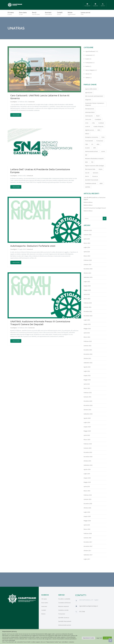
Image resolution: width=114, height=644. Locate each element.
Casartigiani (14, 102)
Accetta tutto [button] (107, 638)
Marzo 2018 (87, 529)
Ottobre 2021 (87, 358)
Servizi (36, 14)
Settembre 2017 (88, 555)
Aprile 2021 (87, 384)
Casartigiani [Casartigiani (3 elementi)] (98, 119)
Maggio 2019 (87, 482)
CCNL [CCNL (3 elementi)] (93, 123)
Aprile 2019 (87, 486)
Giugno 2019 (87, 478)
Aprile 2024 (87, 252)
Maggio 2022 (87, 328)
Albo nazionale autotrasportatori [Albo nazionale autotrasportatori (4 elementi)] (94, 96)
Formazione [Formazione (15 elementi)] (100, 141)
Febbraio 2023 (88, 303)
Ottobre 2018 (87, 508)
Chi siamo (11, 14)
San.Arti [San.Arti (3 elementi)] (87, 173)
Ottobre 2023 (87, 273)
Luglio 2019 (87, 474)
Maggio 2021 (87, 380)
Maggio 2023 (87, 290)
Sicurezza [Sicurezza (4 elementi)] (95, 176)
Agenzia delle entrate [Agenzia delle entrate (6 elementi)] (91, 89)
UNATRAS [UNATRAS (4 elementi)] (88, 187)
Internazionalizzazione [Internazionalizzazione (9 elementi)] (91, 151)
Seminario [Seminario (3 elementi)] (96, 173)
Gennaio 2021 (88, 397)
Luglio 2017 (87, 559)
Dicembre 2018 (88, 504)
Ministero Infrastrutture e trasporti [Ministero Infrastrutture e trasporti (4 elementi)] (94, 159)
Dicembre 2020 (88, 401)
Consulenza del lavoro (64, 603)
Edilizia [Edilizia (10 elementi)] (87, 134)
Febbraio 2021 (88, 393)
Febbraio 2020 (88, 444)
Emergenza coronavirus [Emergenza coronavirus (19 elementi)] (92, 137)
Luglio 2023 (87, 282)
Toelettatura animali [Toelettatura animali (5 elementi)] (91, 183)
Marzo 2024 (87, 256)
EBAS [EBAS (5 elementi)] (99, 130)
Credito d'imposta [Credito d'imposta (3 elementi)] (99, 126)
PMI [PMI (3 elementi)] (92, 162)
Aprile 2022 (87, 333)
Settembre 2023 (88, 277)
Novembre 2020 (88, 405)
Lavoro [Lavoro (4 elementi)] (103, 151)
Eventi (87, 59)
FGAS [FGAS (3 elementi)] (103, 137)
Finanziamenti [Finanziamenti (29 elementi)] (89, 141)
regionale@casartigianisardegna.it (89, 606)
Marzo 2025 (87, 243)
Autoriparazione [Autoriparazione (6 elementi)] (90, 109)
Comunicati (31, 102)
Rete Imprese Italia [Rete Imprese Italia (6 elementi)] (90, 169)
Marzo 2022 (87, 337)
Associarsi (48, 14)
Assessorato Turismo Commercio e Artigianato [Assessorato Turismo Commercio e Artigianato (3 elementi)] (95, 104)
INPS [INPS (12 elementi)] (95, 148)
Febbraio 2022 (88, 341)
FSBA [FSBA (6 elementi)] (87, 144)
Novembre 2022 (88, 316)
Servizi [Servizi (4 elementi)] (87, 176)
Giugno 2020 (87, 427)
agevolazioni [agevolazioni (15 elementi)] (89, 93)
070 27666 (82, 612)
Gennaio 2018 (88, 538)
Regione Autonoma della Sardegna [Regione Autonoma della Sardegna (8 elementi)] (95, 166)
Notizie (72, 14)
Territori (88, 78)
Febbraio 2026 (88, 230)
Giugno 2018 (87, 516)
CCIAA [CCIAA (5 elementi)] (87, 123)
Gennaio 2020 (88, 448)
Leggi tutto (99, 638)
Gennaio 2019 (88, 499)
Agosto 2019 (87, 469)
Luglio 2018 (87, 512)
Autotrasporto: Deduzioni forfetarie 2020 (33, 248)
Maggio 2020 (87, 431)
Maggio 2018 (87, 521)
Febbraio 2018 (88, 533)
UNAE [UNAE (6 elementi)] (101, 183)
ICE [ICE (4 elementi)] (92, 144)
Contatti (60, 14)
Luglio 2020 (87, 422)
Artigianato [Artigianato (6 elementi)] (88, 100)
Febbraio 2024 (88, 260)
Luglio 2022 (87, 320)
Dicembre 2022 (88, 311)
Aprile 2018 (87, 525)
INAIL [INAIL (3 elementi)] (98, 144)
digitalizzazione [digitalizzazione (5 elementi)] (90, 130)
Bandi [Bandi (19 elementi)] (98, 116)
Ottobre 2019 (87, 461)
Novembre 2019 (88, 457)
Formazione (89, 63)
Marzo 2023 (87, 299)
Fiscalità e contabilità (64, 599)
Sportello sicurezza (64, 618)
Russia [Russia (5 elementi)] (101, 169)
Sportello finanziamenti (65, 621)
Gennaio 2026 (88, 235)
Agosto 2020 (87, 418)
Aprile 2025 (87, 239)
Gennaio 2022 (88, 346)
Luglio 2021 (87, 371)
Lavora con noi (85, 14)
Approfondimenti (90, 51)
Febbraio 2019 (88, 495)
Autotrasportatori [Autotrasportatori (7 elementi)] (90, 112)
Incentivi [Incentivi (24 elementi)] (87, 148)
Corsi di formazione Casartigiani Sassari (95, 208)
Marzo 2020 (87, 440)
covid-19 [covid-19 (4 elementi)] (88, 126)
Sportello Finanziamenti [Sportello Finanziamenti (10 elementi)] (92, 180)
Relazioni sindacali (64, 606)
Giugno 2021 (87, 375)
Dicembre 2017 (88, 542)
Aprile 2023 (87, 294)
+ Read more (17, 115)
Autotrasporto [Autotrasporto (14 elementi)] (89, 116)
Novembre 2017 (88, 546)
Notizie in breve (88, 202)
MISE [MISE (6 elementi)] (86, 162)
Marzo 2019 (87, 491)
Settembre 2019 (88, 465)
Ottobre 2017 (87, 551)
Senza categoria (90, 70)
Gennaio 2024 (88, 264)
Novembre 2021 (88, 354)
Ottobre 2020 (87, 410)
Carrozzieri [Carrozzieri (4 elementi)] (88, 119)
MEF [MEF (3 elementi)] (86, 155)
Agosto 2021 (87, 367)
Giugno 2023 (87, 286)
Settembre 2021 (88, 363)
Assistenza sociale (63, 610)
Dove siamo (23, 14)
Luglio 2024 (87, 247)
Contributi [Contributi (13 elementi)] (101, 123)
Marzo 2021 (87, 388)
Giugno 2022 (87, 324)
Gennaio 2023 (88, 307)
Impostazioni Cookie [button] (88, 638)
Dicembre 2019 (88, 452)
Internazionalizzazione (65, 625)
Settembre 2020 (88, 414)
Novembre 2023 (88, 269)
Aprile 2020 (87, 435)
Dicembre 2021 (88, 350)
